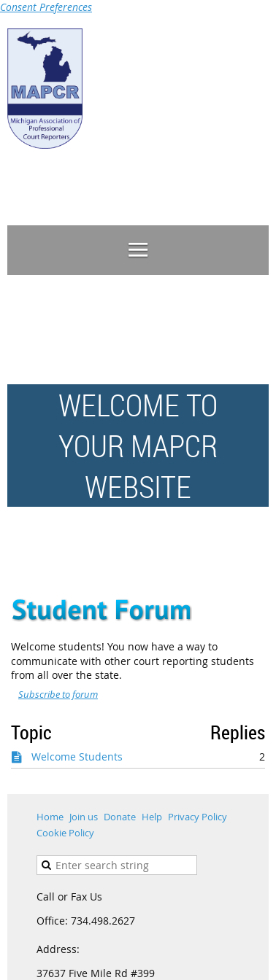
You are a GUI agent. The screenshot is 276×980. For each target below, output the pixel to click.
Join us (84, 817)
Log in (254, 188)
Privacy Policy (198, 817)
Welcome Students (77, 757)
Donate (120, 817)
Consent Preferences (46, 7)
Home (50, 817)
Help (152, 817)
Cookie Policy (65, 833)
